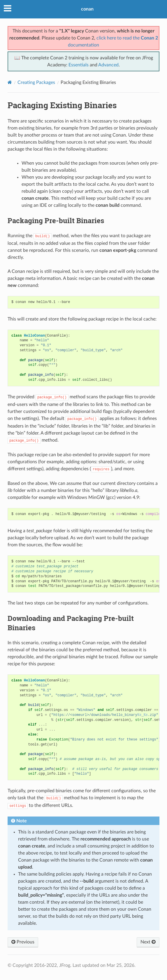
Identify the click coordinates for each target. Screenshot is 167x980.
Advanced (108, 65)
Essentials (79, 65)
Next (148, 942)
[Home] (10, 82)
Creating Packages (36, 82)
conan (87, 9)
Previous (23, 942)
